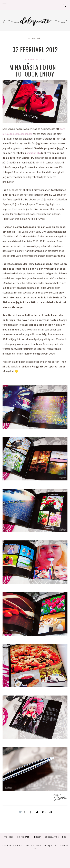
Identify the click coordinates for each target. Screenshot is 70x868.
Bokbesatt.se (52, 837)
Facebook (9, 837)
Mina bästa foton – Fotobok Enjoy (35, 70)
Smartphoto (34, 153)
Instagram (23, 837)
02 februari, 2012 (35, 60)
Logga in (63, 846)
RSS (64, 837)
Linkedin (37, 837)
